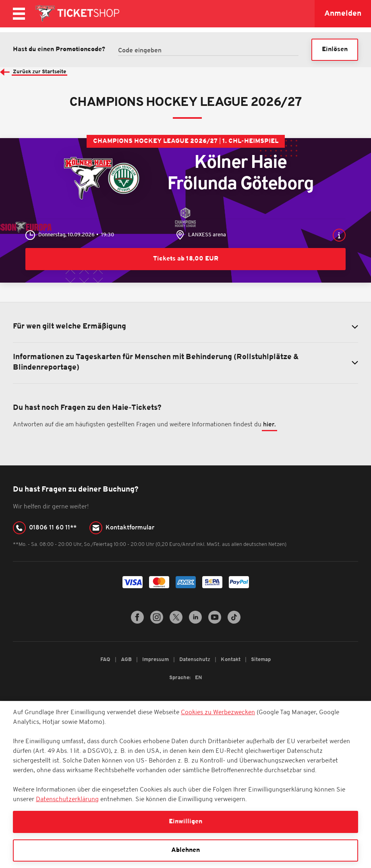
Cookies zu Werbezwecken (218, 713)
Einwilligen (185, 822)
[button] (339, 235)
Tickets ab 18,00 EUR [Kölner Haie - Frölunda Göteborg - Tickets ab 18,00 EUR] (186, 259)
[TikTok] (234, 622)
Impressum (156, 660)
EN (199, 678)
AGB (127, 660)
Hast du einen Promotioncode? (59, 50)
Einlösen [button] (335, 50)
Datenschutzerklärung (67, 800)
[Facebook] (137, 622)
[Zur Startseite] (77, 14)
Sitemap (261, 660)
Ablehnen (185, 850)
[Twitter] (176, 622)
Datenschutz (195, 660)
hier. (269, 426)
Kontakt (231, 660)
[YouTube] (215, 622)
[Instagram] (157, 622)
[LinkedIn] (195, 622)
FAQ (106, 660)
